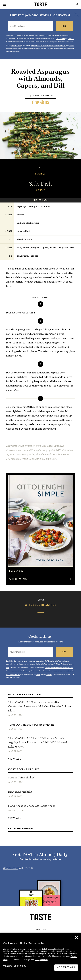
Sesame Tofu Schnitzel (22, 777)
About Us (40, 930)
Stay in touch (10, 868)
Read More (16, 571)
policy (38, 49)
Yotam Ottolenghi (42, 95)
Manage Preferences (15, 966)
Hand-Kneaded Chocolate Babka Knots (32, 806)
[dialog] (40, 957)
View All (15, 759)
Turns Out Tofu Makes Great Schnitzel (31, 724)
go (64, 26)
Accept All (66, 967)
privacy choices (41, 960)
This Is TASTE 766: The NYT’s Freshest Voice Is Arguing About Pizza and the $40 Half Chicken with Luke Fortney (39, 742)
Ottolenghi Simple (41, 605)
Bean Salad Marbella (20, 791)
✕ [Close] (76, 938)
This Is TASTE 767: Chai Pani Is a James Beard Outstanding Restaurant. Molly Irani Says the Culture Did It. (39, 706)
